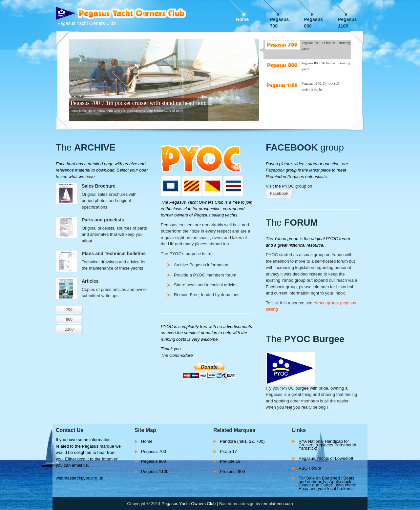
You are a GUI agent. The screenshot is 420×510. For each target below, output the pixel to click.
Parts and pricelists (103, 220)
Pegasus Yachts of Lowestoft (326, 458)
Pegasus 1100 (347, 20)
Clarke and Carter (316, 485)
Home (242, 19)
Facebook (279, 194)
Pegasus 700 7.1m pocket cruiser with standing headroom (139, 103)
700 (69, 310)
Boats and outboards (326, 480)
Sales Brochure (99, 186)
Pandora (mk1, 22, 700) (242, 441)
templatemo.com (277, 504)
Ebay (304, 489)
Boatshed (332, 478)
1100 (69, 329)
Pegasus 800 (313, 20)
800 (69, 319)
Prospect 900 (232, 471)
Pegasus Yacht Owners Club (189, 504)
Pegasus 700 (280, 20)
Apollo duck (341, 482)
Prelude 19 (230, 461)
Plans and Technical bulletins (114, 254)
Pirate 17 (228, 451)
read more (176, 111)
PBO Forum (310, 468)
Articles (90, 281)
